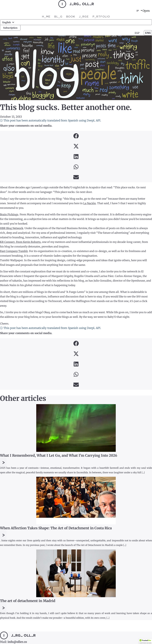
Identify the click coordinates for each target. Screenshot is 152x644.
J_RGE (84, 16)
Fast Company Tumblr (14, 251)
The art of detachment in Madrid (28, 601)
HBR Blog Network (12, 228)
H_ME (46, 16)
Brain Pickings (9, 214)
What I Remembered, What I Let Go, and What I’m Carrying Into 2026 (59, 455)
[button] (76, 136)
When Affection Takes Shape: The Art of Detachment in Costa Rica (56, 528)
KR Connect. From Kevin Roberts (20, 242)
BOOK (71, 16)
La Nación (90, 203)
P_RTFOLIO (101, 16)
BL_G (58, 16)
